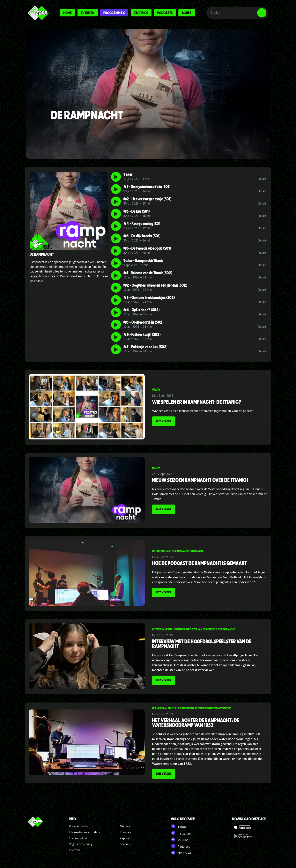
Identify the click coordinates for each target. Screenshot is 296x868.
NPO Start (181, 852)
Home (68, 13)
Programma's (114, 13)
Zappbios (141, 13)
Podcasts (165, 13)
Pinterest (180, 846)
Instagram (181, 832)
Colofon (74, 850)
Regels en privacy (81, 844)
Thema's (125, 832)
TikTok (179, 826)
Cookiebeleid (78, 838)
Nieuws (125, 826)
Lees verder (164, 422)
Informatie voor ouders (84, 832)
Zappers (125, 838)
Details (262, 179)
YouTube (180, 839)
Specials (125, 844)
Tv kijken (88, 13)
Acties (187, 13)
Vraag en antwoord (82, 826)
